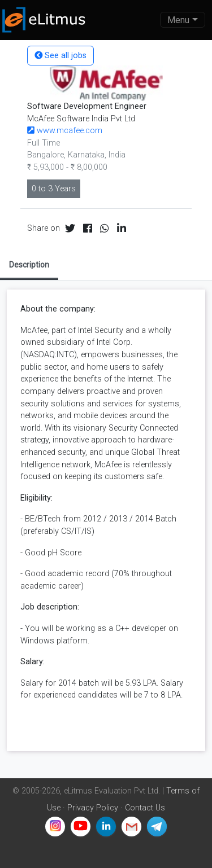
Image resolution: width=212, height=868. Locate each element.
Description (29, 265)
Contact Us (145, 808)
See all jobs (60, 56)
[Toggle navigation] (183, 20)
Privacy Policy (93, 808)
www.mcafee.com (65, 131)
